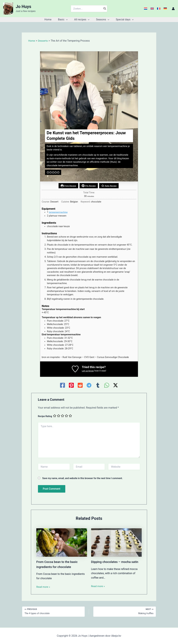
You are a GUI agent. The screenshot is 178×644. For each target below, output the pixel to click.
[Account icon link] (173, 9)
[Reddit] (80, 385)
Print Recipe (67, 186)
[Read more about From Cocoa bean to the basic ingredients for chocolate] (62, 543)
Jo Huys (23, 7)
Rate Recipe (110, 186)
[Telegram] (89, 385)
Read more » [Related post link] (44, 587)
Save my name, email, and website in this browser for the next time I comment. (83, 479)
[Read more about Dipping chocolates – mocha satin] (116, 543)
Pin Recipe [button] (89, 186)
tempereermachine (59, 212)
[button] (67, 20)
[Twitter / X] (116, 385)
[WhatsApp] (107, 385)
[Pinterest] (71, 385)
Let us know (88, 371)
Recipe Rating (45, 417)
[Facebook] (62, 385)
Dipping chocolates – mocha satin (116, 562)
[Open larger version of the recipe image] (89, 116)
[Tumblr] (98, 385)
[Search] (105, 9)
